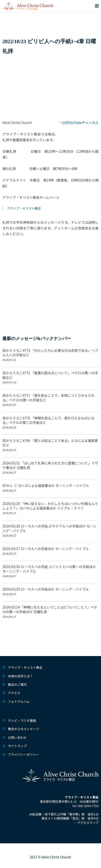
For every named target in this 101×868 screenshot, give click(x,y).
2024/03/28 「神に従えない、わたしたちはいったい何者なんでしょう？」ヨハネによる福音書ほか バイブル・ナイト (50, 506)
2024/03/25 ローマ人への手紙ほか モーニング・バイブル (46, 589)
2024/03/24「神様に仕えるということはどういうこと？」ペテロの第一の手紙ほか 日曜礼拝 (50, 609)
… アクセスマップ (86, 823)
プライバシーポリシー (24, 754)
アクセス (14, 693)
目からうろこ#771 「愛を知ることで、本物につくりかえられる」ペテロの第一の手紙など (48, 398)
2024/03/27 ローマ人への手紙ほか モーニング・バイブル (46, 549)
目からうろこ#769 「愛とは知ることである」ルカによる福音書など (50, 443)
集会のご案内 (17, 684)
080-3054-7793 (88, 806)
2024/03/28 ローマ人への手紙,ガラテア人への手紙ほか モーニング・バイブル (49, 528)
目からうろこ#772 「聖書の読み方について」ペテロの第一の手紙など (50, 375)
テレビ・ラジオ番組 (22, 720)
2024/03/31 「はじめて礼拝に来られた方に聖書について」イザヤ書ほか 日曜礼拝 (50, 465)
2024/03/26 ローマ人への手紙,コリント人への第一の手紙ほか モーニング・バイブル (49, 569)
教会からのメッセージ (24, 729)
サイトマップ (17, 746)
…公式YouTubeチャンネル (79, 123)
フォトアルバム (19, 701)
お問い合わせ (17, 737)
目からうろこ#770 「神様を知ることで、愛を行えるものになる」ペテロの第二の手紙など (48, 420)
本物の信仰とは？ (20, 676)
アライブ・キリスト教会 (24, 208)
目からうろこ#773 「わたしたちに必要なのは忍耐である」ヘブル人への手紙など (50, 353)
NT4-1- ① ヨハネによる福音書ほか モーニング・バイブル (46, 486)
